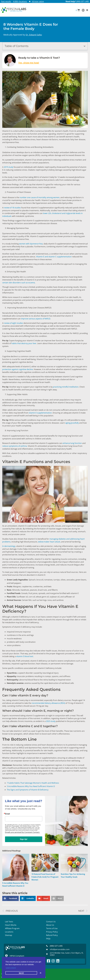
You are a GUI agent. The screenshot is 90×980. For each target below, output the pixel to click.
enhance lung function (72, 443)
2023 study (51, 721)
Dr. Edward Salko (34, 35)
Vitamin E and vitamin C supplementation (54, 257)
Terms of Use (52, 928)
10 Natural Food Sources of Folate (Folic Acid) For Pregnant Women (45, 877)
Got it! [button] (21, 973)
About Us (50, 925)
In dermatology (9, 546)
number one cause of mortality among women (40, 197)
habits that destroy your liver (24, 343)
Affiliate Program (12, 928)
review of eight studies (13, 323)
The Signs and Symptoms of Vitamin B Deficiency (28, 790)
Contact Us (51, 922)
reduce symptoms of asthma (15, 446)
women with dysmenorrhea (31, 244)
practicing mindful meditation (66, 387)
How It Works (11, 925)
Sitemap (9, 935)
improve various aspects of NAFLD (36, 319)
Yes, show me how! (29, 63)
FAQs (48, 939)
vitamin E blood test (25, 656)
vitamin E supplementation (40, 413)
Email (7, 814)
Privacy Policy (52, 932)
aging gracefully (72, 423)
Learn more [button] (11, 968)
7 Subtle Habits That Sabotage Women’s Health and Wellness (33, 783)
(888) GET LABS (82, 1)
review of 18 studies (12, 208)
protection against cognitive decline (18, 369)
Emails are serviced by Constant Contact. (22, 832)
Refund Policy (52, 935)
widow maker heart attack (49, 542)
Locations (9, 932)
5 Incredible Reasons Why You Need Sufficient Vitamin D (31, 786)
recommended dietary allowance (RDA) (48, 703)
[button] (78, 10)
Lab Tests (9, 922)
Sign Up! (24, 839)
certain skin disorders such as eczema (19, 283)
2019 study (9, 167)
